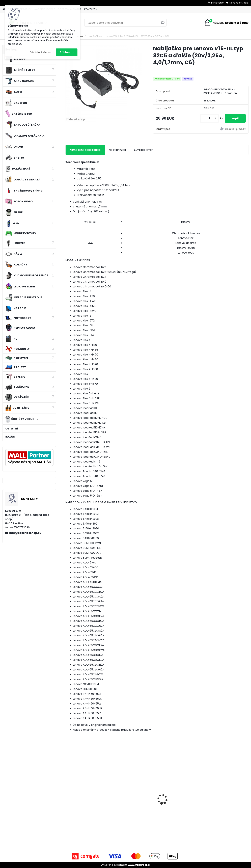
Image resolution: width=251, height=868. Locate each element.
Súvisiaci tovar (143, 150)
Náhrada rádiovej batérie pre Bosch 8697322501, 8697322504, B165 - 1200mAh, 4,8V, (133, 801)
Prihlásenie (217, 3)
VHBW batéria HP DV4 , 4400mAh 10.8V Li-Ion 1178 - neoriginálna (86, 806)
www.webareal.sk (139, 865)
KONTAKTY (91, 9)
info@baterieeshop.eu (25, 533)
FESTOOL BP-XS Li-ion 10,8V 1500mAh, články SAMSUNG (225, 801)
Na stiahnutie (117, 150)
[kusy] (209, 118)
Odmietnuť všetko (40, 52)
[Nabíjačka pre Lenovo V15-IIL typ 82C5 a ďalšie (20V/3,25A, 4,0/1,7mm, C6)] (104, 83)
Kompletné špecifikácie (85, 150)
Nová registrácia (239, 3)
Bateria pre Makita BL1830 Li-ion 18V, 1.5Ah (179, 800)
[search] (163, 24)
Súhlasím (67, 52)
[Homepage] (4, 9)
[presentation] (67, 793)
